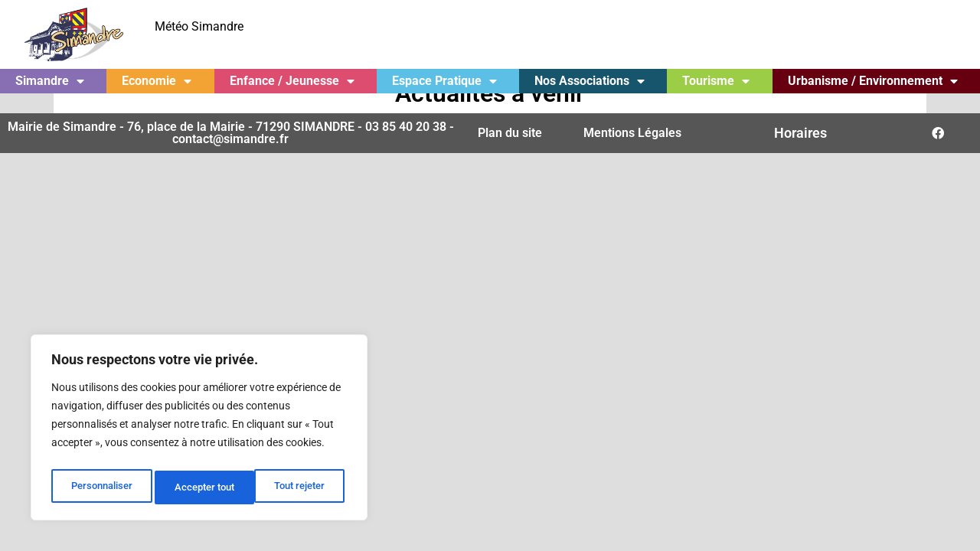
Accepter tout (299, 487)
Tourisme (716, 81)
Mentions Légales (632, 153)
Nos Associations (590, 81)
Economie (157, 81)
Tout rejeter (200, 487)
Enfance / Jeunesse (292, 81)
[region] (199, 431)
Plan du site (510, 153)
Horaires (800, 153)
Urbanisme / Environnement (873, 81)
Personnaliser (101, 487)
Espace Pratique (444, 81)
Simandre (50, 81)
